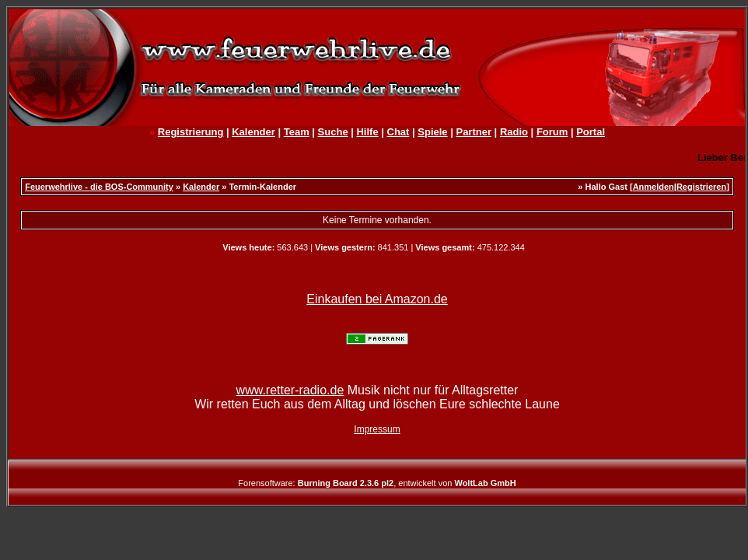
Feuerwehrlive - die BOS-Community (99, 187)
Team (297, 132)
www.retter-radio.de (290, 390)
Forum (552, 132)
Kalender (253, 132)
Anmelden (654, 187)
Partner (474, 132)
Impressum (377, 429)
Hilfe (367, 132)
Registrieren (701, 187)
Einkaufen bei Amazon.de (377, 299)
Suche (333, 132)
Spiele (432, 132)
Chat (398, 132)
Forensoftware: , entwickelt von (377, 483)
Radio (514, 132)
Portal (591, 132)
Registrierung (191, 132)
